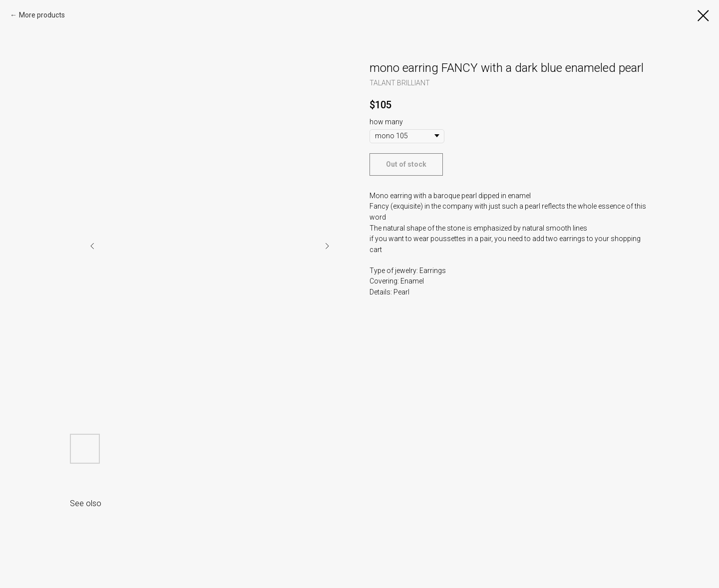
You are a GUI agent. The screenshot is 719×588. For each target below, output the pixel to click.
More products (42, 15)
